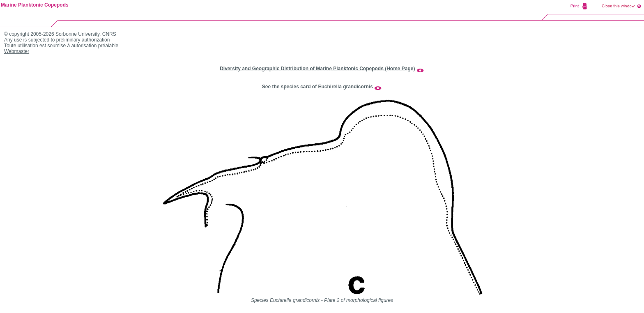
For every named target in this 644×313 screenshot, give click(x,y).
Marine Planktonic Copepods (35, 5)
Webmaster (17, 51)
